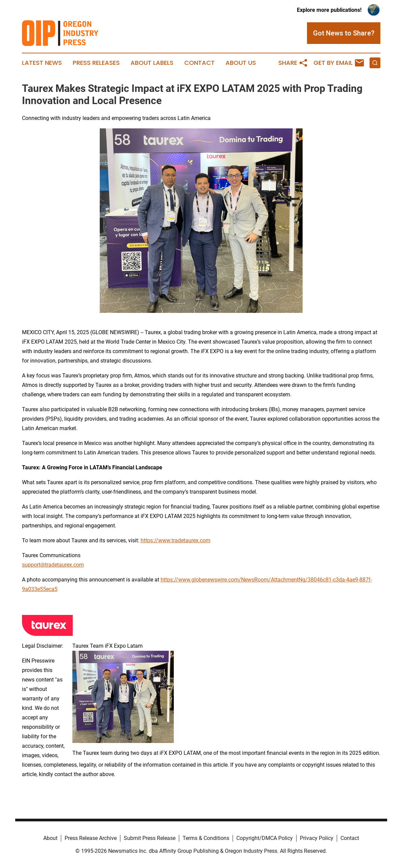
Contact (199, 63)
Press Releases (96, 63)
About (50, 838)
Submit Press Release (150, 838)
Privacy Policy (317, 838)
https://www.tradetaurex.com (175, 540)
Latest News (42, 63)
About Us (241, 63)
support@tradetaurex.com (53, 565)
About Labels (152, 63)
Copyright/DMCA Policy (265, 838)
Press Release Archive (91, 838)
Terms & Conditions (206, 838)
